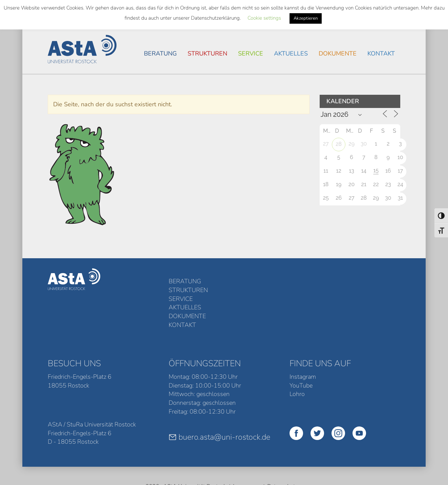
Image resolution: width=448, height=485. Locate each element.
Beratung (160, 53)
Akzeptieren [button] (306, 18)
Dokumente (338, 53)
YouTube (301, 346)
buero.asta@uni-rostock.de (219, 398)
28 (339, 144)
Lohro (297, 355)
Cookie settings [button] (264, 18)
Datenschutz (282, 447)
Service (251, 53)
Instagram (303, 337)
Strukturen (207, 53)
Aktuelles (291, 53)
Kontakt (381, 53)
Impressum (247, 447)
